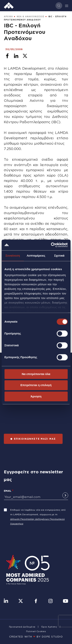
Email (8, 491)
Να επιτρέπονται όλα (36, 374)
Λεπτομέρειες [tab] (36, 256)
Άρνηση (36, 396)
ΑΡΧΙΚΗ (8, 17)
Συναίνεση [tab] (13, 256)
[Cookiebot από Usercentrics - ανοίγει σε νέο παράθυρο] (51, 245)
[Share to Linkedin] (16, 56)
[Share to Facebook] (7, 56)
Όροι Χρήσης (49, 627)
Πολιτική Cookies (36, 631)
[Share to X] (25, 56)
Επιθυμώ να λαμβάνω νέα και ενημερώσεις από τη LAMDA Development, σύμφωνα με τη (38, 512)
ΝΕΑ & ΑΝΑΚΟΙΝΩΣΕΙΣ (31, 17)
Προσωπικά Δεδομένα (22, 627)
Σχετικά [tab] (59, 256)
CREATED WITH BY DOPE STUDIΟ (36, 637)
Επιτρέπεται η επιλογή (36, 385)
